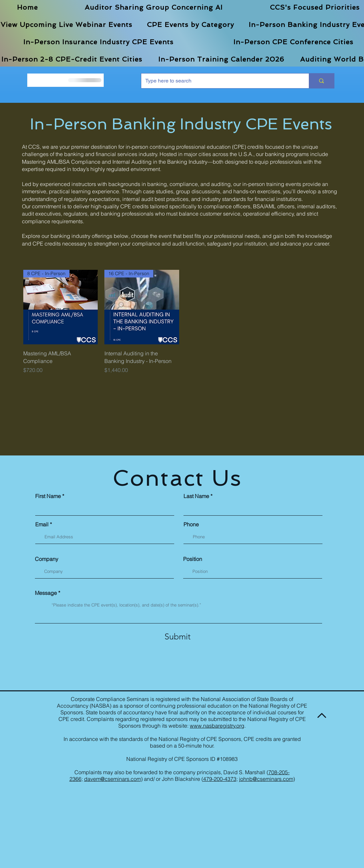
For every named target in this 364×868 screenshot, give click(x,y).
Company (47, 559)
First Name (48, 496)
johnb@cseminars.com (266, 779)
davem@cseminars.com (113, 779)
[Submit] (178, 636)
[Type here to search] (220, 81)
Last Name (196, 496)
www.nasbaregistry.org (217, 726)
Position (193, 559)
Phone (191, 524)
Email (42, 524)
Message (46, 593)
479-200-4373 (220, 779)
